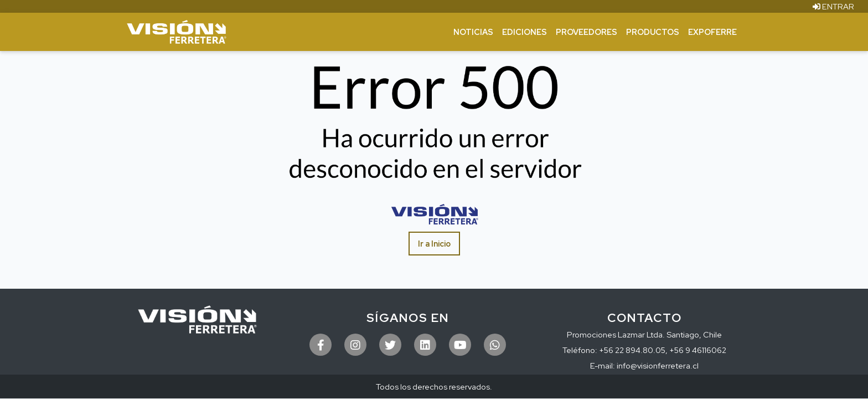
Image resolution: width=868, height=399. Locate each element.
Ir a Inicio (434, 244)
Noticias (473, 32)
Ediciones (525, 32)
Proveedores (587, 32)
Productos (653, 32)
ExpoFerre (712, 32)
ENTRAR (833, 6)
